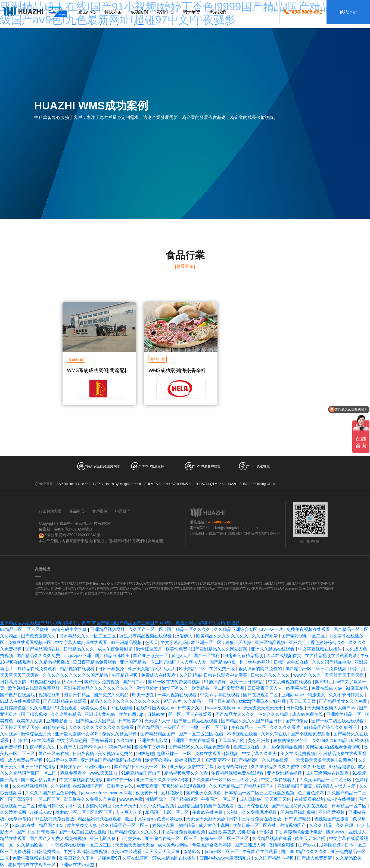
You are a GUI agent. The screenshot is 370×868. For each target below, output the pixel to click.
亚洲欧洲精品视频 (285, 773)
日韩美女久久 (191, 708)
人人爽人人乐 (129, 812)
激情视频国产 (293, 825)
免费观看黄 (148, 786)
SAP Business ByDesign (111, 484)
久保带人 (68, 747)
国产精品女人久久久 (235, 714)
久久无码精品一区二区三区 (326, 780)
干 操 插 (21, 740)
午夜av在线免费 (208, 812)
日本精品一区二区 (350, 806)
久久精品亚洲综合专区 (236, 629)
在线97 (143, 708)
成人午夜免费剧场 (116, 649)
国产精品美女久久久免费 (344, 701)
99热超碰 (145, 754)
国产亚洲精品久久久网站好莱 (220, 649)
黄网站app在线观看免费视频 (334, 747)
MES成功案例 (57, 593)
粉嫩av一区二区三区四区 (225, 838)
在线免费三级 (222, 669)
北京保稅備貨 (192, 588)
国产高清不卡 (218, 760)
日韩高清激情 (14, 682)
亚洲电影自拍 (60, 721)
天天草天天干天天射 (20, 675)
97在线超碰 (122, 708)
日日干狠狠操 (112, 669)
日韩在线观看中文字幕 (226, 675)
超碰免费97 (109, 858)
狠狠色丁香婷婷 (150, 747)
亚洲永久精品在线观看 (273, 649)
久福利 (233, 812)
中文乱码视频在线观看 (290, 682)
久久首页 (126, 740)
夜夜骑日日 (147, 793)
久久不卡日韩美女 (347, 695)
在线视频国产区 (89, 786)
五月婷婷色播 (14, 708)
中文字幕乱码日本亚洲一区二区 (192, 642)
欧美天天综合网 (311, 838)
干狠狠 (266, 832)
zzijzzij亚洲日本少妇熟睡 (263, 701)
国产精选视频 (35, 714)
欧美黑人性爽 (30, 721)
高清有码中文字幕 (70, 629)
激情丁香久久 (176, 688)
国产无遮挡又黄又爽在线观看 (300, 806)
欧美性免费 (177, 649)
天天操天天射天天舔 (206, 819)
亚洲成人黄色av (100, 714)
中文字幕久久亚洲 (260, 754)
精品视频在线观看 (78, 669)
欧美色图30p (132, 714)
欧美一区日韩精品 (248, 682)
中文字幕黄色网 (73, 740)
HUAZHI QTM (207, 484)
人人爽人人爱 (194, 662)
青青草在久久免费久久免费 (90, 799)
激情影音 (192, 852)
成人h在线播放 (341, 799)
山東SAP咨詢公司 (48, 584)
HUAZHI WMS (177, 484)
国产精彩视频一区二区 (304, 636)
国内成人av (164, 708)
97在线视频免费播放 (55, 819)
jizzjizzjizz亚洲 (78, 656)
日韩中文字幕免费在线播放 (256, 819)
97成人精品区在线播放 (175, 858)
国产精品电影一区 (228, 662)
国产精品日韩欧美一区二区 (141, 767)
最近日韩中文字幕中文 (61, 806)
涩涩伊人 (184, 636)
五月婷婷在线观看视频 (184, 786)
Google (141, 584)
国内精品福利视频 (298, 812)
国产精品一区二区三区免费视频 (316, 669)
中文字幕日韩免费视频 (86, 852)
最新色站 (347, 760)
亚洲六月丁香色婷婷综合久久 (318, 642)
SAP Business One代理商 (296, 588)
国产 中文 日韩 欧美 (36, 832)
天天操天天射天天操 (20, 727)
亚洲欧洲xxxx (98, 767)
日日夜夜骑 (84, 754)
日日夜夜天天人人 (265, 688)
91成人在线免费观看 (20, 701)
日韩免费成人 (48, 852)
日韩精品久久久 (79, 649)
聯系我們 (123, 511)
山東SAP (269, 584)
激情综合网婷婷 (233, 767)
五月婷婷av (131, 838)
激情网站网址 (99, 806)
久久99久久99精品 (330, 740)
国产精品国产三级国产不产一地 (168, 727)
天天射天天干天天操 (345, 675)
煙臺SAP (162, 584)
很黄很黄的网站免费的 (261, 669)
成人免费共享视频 (26, 760)
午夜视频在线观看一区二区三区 (82, 845)
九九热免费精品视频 (283, 747)
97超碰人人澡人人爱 (336, 786)
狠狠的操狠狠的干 (291, 740)
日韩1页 (358, 669)
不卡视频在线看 (243, 734)
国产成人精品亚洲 (39, 780)
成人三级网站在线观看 (328, 773)
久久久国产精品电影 (332, 662)
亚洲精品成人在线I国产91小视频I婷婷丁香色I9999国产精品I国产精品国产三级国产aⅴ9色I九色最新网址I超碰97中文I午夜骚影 (120, 623)
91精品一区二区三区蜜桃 (25, 629)
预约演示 (348, 12)
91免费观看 (67, 708)
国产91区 (324, 682)
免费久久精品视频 (120, 734)
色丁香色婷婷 (311, 793)
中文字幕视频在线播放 (321, 649)
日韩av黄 (156, 714)
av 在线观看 (43, 740)
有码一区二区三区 (222, 852)
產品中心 (77, 511)
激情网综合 (157, 799)
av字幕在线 (297, 688)
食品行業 (76, 359)
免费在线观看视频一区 (30, 642)
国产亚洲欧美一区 (151, 656)
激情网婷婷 (148, 688)
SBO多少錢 (115, 593)
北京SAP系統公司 (132, 588)
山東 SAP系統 (295, 584)
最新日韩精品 (78, 695)
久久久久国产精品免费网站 (52, 793)
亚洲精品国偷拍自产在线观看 (206, 806)
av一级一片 (273, 629)
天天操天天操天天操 (135, 845)
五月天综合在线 (253, 806)
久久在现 (345, 825)
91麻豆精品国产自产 (141, 773)
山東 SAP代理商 (59, 588)
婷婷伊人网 (164, 825)
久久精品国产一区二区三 (125, 825)
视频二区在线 (247, 747)
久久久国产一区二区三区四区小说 (225, 780)
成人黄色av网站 (174, 845)
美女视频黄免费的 (116, 754)
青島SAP (184, 584)
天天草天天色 (278, 799)
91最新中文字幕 (62, 760)
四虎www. (336, 832)
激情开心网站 (159, 760)
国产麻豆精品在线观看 (196, 721)
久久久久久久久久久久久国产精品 (76, 675)
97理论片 (172, 701)
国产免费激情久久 (39, 636)
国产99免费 (297, 721)
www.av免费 (131, 799)
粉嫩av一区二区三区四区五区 (84, 812)
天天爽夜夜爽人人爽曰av (332, 708)
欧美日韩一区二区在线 (255, 825)
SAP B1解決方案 (212, 584)
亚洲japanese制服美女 (304, 695)
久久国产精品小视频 (275, 858)
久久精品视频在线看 (272, 838)
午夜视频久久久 (41, 747)
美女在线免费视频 (298, 754)
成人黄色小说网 (214, 825)
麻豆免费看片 (74, 773)
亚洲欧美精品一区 (344, 714)
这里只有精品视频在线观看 (146, 636)
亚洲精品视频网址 (108, 629)
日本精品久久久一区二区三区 (88, 636)
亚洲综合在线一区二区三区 (172, 838)
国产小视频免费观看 (311, 734)
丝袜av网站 (259, 662)
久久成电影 (41, 708)
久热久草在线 (275, 734)
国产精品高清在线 (43, 649)
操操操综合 (71, 767)
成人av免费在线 (308, 714)
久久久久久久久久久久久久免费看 (102, 727)
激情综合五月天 (37, 734)
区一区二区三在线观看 (191, 714)
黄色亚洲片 (259, 740)
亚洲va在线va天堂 (77, 865)
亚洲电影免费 (103, 838)
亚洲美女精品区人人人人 (152, 669)
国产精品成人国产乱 (96, 721)
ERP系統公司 (258, 588)
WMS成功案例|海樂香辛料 (177, 370)
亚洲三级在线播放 (39, 767)
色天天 (152, 642)
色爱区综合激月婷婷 (212, 845)
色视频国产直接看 (332, 819)
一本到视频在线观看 (178, 695)
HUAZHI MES (148, 484)
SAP (73, 584)
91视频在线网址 (46, 682)
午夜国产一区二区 (219, 799)
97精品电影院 (342, 767)
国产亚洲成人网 (250, 845)
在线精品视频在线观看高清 (331, 656)
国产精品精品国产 (158, 734)
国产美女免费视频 (102, 682)
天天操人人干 (158, 721)
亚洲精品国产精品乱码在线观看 (112, 760)
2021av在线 (24, 825)
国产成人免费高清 (315, 858)
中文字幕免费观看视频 (184, 832)
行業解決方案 (50, 511)
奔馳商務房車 (164, 588)
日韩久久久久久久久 (271, 675)
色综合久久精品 (274, 714)
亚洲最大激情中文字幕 (77, 734)
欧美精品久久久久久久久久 (223, 636)
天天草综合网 (232, 740)
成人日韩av (251, 799)
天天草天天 (126, 806)
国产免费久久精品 (112, 695)
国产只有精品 (222, 701)
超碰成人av (41, 812)
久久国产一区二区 (147, 629)
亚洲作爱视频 (332, 812)
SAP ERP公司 (243, 584)
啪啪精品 (187, 825)
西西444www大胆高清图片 (226, 858)
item (214, 588)
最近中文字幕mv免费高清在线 (154, 819)
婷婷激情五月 (188, 760)
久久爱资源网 (14, 812)
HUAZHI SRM (237, 484)
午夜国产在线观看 (260, 852)
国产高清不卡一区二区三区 (35, 799)
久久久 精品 (321, 825)
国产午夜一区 (120, 780)
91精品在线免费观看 (37, 669)
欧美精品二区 (193, 669)
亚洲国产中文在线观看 (194, 740)
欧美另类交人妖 (83, 825)
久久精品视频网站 (30, 786)
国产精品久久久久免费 (39, 656)
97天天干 (73, 682)
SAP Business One (70, 484)
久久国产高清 (265, 636)
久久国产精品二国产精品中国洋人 (242, 786)
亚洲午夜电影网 (153, 740)
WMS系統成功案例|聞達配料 (98, 370)
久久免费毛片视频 (260, 812)
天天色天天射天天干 (264, 708)
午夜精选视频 (125, 675)
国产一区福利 (207, 656)
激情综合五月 (150, 649)
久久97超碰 (315, 767)
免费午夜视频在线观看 (309, 629)
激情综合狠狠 (282, 845)
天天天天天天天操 (163, 852)
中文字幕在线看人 (279, 780)
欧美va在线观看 (127, 852)
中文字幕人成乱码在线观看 (82, 642)
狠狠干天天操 (239, 642)
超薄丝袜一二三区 (175, 754)
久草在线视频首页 (284, 656)
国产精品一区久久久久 (189, 629)
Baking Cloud (265, 484)
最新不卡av (91, 747)
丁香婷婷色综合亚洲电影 (299, 832)
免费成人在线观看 (159, 675)
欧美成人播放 (94, 708)
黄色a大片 (181, 656)
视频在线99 (50, 695)
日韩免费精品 (298, 819)
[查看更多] (185, 266)
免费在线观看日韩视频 (217, 754)
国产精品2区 (247, 760)
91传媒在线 (54, 727)
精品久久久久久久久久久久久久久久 (126, 701)
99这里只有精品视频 (244, 656)
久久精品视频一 (278, 760)
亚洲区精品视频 (270, 642)
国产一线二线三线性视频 (83, 832)
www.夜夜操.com (224, 708)
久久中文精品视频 (157, 806)
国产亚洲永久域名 (204, 793)
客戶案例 (100, 511)
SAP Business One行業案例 (106, 584)
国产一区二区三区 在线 (202, 734)
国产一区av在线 (54, 754)
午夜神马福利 (118, 747)
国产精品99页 (185, 799)
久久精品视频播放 (52, 662)
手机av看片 (102, 740)
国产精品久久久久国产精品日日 (252, 721)
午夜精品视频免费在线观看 (238, 773)
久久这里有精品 (66, 714)
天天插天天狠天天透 (316, 760)
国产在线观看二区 (261, 695)
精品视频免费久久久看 (186, 773)
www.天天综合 (104, 773)
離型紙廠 (233, 588)
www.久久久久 (308, 675)
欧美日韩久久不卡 (77, 858)
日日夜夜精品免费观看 (95, 662)
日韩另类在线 (120, 786)
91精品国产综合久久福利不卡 (333, 727)
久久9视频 (60, 786)
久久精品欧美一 (32, 845)
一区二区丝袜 (215, 727)
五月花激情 (172, 793)
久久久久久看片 (285, 727)
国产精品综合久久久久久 (135, 832)
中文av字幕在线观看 (220, 695)
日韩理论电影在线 (291, 662)
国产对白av (134, 682)
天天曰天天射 (303, 701)
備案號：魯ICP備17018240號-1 (66, 529)
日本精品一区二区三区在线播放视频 (260, 793)
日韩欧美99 (130, 721)
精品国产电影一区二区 (167, 812)
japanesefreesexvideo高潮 (107, 793)
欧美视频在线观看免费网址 (35, 688)
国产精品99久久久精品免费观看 (200, 747)
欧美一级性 (144, 695)
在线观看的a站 (309, 799)
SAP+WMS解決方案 (95, 588)
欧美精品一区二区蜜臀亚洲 (218, 688)
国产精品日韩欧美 (113, 656)
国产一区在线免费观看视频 (175, 682)
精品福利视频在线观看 (100, 819)
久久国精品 (190, 675)
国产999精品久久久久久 (305, 852)
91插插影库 (216, 682)
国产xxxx (307, 845)
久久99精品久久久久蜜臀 (276, 767)
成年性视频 (331, 845)
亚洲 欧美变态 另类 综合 (233, 832)
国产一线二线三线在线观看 (338, 721)
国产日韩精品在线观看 (66, 701)
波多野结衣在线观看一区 (32, 865)
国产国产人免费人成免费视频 (58, 838)
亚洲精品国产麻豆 (296, 786)
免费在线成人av (327, 688)
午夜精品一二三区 (249, 727)
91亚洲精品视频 (127, 642)
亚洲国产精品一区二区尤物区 (149, 662)
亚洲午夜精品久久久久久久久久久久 (99, 688)
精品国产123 (52, 825)
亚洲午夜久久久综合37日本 (163, 780)
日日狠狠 (296, 708)
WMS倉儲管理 (87, 593)
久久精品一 (195, 701)
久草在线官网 (136, 858)
